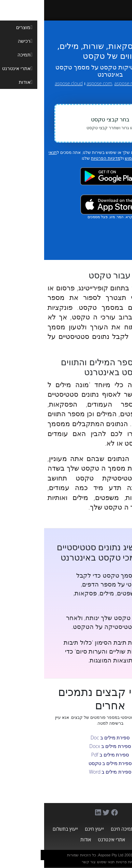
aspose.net (82, 83)
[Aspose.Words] (81, 10)
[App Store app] (66, 204)
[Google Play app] (66, 176)
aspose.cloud (25, 83)
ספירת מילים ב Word (66, 772)
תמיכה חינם (78, 829)
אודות (42, 839)
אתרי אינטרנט (67, 839)
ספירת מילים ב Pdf (66, 755)
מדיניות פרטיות (83, 862)
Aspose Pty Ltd (67, 855)
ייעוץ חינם (50, 829)
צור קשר (45, 862)
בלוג (92, 839)
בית (120, 829)
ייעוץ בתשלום (21, 829)
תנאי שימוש (62, 862)
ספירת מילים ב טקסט (66, 763)
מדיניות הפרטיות (61, 158)
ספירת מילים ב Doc (66, 738)
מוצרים (103, 829)
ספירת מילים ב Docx (66, 746)
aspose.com (55, 83)
